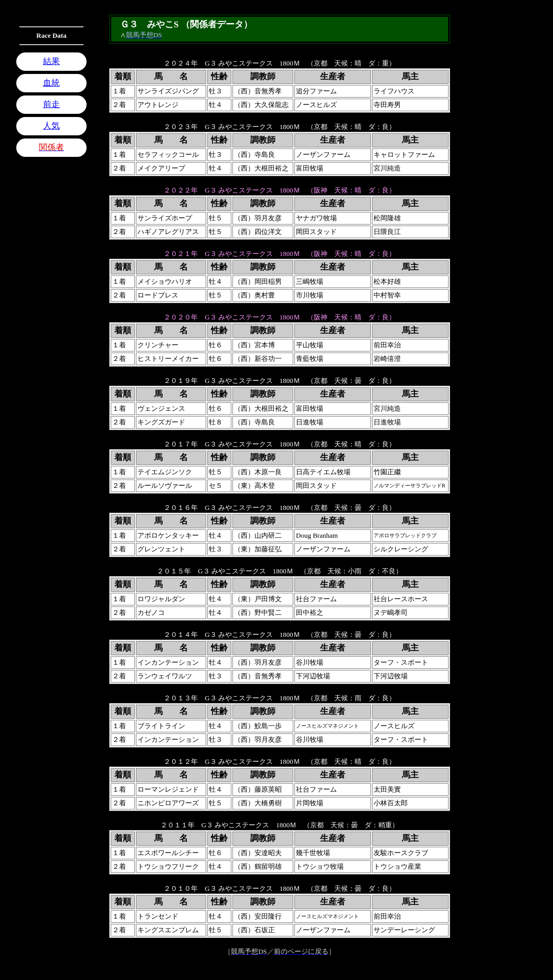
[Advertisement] (51, 297)
